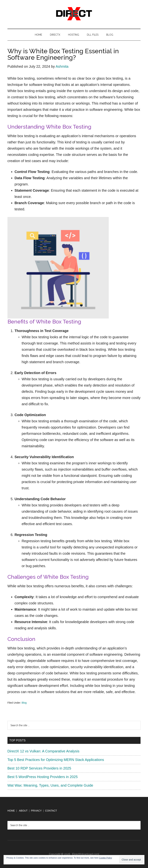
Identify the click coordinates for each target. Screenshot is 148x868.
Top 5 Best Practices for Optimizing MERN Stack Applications (56, 760)
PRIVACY (36, 811)
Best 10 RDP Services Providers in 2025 (39, 768)
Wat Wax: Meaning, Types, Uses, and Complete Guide (50, 785)
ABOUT (23, 811)
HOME (11, 811)
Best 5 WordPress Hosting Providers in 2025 (43, 777)
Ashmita (62, 66)
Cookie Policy (106, 858)
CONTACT (51, 811)
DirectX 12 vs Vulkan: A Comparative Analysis (43, 751)
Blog (24, 703)
